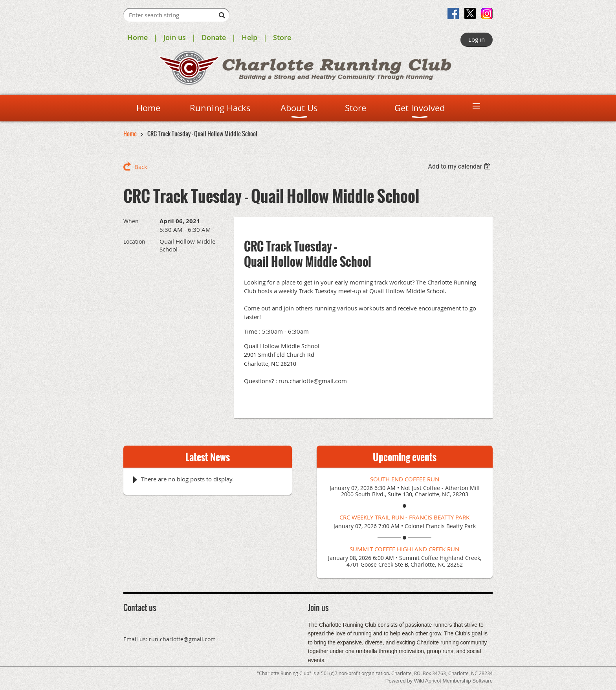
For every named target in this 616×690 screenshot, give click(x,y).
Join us (175, 37)
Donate (214, 37)
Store (282, 37)
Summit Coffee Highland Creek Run (404, 549)
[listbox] (460, 166)
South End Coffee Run (405, 479)
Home (137, 37)
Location (134, 241)
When (131, 221)
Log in (477, 39)
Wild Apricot (428, 681)
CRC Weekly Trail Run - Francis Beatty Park (404, 517)
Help (249, 37)
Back (141, 167)
